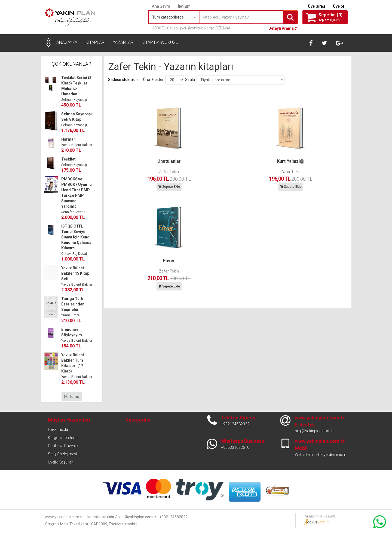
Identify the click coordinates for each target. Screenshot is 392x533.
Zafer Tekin (138, 171)
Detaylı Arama (283, 28)
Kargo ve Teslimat (63, 438)
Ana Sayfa (161, 6)
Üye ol (339, 6)
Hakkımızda (58, 429)
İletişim (184, 6)
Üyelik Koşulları (61, 462)
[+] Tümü (72, 396)
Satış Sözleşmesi (62, 454)
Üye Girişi (316, 6)
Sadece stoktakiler (124, 79)
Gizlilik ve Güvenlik (63, 446)
